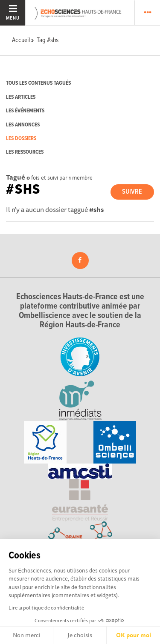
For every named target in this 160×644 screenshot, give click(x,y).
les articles (21, 97)
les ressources (25, 152)
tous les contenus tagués (38, 83)
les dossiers (21, 139)
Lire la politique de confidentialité (46, 608)
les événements (25, 111)
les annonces (23, 125)
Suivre (132, 192)
